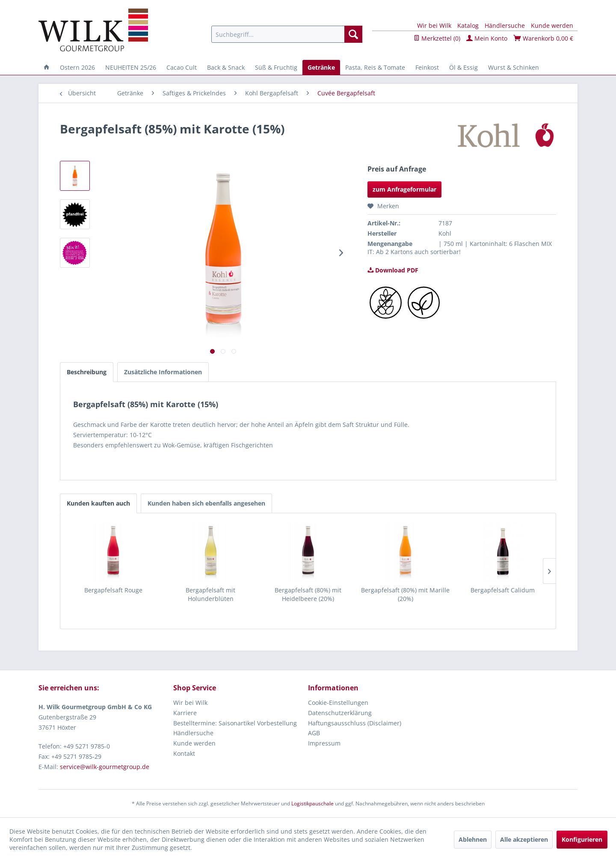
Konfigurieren (582, 839)
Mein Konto (487, 38)
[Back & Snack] (226, 67)
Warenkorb (543, 38)
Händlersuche (505, 25)
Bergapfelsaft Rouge (113, 590)
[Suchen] (353, 34)
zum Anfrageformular (404, 189)
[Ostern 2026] (77, 67)
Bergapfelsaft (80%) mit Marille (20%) (405, 594)
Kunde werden (552, 25)
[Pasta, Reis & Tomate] (375, 67)
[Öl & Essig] (463, 67)
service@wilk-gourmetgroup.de (105, 767)
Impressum (324, 743)
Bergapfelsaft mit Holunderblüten (210, 594)
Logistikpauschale (312, 803)
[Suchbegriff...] (287, 34)
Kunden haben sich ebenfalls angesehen (206, 503)
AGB (314, 733)
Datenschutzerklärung (340, 713)
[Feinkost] (427, 67)
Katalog (468, 25)
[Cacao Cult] (182, 67)
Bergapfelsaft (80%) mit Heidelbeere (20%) (308, 594)
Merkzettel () (437, 38)
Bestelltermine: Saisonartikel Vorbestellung (235, 723)
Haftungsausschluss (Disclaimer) (355, 723)
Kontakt (184, 753)
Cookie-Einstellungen (338, 703)
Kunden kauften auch (98, 503)
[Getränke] (321, 67)
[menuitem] (287, 34)
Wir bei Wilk (434, 25)
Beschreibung (87, 372)
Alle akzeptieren (524, 839)
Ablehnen (473, 839)
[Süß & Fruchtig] (276, 67)
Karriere (185, 713)
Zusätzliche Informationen (163, 372)
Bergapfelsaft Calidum (503, 590)
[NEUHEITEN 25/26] (131, 67)
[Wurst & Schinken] (514, 67)
